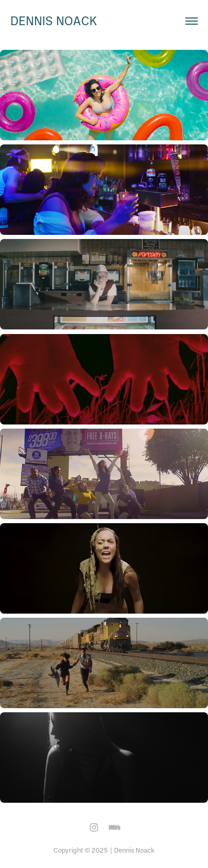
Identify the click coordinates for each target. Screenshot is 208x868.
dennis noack (54, 21)
